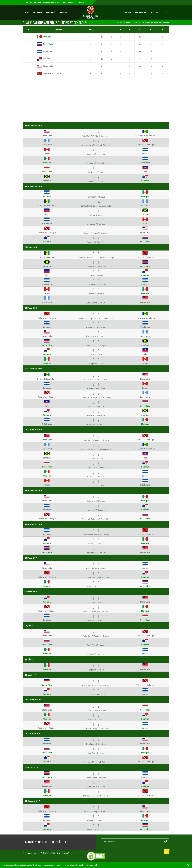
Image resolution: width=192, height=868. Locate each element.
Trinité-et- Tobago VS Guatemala (96, 397)
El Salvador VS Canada (96, 224)
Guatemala (47, 145)
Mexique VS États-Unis (96, 670)
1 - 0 (96, 150)
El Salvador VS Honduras (96, 285)
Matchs (154, 12)
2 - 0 (96, 299)
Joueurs (127, 12)
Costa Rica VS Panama (96, 467)
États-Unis (48, 66)
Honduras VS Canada (96, 388)
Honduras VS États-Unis (96, 744)
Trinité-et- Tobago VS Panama (96, 577)
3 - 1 (96, 463)
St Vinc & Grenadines (145, 136)
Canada (47, 154)
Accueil (120, 23)
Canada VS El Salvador (96, 485)
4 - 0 (96, 332)
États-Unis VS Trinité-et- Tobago (96, 440)
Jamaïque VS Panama (96, 181)
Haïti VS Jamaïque (96, 215)
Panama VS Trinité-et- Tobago (96, 762)
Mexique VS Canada (96, 364)
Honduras (48, 51)
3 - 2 (96, 816)
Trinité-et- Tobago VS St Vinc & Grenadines (96, 318)
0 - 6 (96, 375)
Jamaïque (47, 181)
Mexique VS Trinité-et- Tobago (96, 796)
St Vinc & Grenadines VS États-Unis (96, 379)
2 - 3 (96, 254)
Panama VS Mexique (96, 544)
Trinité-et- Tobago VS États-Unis (96, 233)
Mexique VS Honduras (96, 476)
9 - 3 (96, 445)
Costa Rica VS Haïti (96, 172)
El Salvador (145, 163)
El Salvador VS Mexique (96, 424)
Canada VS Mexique (96, 294)
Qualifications (141, 12)
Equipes (64, 12)
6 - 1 (96, 132)
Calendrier (38, 12)
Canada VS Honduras (96, 154)
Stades (164, 12)
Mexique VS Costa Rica (96, 587)
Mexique (47, 37)
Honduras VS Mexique (96, 197)
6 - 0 (96, 314)
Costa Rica (48, 44)
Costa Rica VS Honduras (96, 778)
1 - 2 (96, 141)
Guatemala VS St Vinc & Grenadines (96, 449)
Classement (51, 12)
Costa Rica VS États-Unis (96, 553)
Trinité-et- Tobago (52, 73)
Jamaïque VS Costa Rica (96, 267)
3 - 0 (96, 159)
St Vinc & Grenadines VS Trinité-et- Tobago (96, 258)
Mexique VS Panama (96, 719)
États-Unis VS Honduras (96, 568)
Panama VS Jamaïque (96, 415)
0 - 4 (96, 202)
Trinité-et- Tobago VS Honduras (96, 728)
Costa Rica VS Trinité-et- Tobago (96, 685)
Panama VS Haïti (96, 355)
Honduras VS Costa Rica (96, 620)
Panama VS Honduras (96, 694)
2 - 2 (96, 281)
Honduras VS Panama (96, 510)
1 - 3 (96, 420)
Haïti (145, 172)
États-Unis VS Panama (96, 787)
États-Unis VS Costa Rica (96, 710)
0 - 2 (96, 177)
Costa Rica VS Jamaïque (96, 346)
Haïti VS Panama (96, 276)
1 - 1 (96, 263)
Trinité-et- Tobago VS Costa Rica (96, 519)
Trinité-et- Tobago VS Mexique (96, 611)
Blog (27, 12)
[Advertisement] (96, 99)
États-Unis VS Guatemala (96, 337)
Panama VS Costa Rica (96, 242)
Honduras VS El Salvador (96, 327)
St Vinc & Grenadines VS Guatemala (96, 206)
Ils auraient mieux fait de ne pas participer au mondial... (64, 2)
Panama (47, 59)
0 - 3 (96, 290)
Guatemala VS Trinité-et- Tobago (96, 145)
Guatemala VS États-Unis (96, 303)
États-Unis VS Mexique (96, 501)
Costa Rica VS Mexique (96, 753)
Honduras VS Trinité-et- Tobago (96, 535)
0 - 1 (96, 211)
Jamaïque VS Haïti (96, 458)
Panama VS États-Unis (96, 602)
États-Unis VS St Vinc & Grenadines (96, 136)
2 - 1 (96, 384)
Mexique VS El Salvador (96, 163)
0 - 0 (96, 220)
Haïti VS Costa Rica (96, 406)
